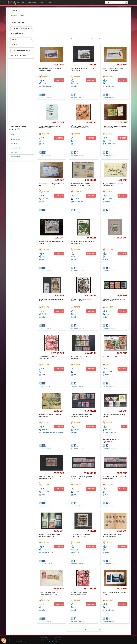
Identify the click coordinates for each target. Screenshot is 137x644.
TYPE (23, 3)
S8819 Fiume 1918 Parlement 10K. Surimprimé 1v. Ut (51, 478)
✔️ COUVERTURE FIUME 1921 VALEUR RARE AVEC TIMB (49, 593)
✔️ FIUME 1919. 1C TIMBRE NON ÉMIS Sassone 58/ (50, 127)
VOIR (124, 427)
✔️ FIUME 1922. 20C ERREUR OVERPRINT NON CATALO (81, 127)
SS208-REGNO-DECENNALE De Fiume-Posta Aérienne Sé (82, 416)
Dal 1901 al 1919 (47, 552)
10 (100, 38)
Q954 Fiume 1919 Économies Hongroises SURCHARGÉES (81, 535)
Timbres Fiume (15, 139)
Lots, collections (111, 432)
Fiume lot (14, 152)
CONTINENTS (33, 3)
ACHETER (59, 80)
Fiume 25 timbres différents (112, 357)
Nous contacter (44, 642)
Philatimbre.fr (43, 638)
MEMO (50, 3)
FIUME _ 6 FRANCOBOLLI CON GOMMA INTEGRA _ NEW (50, 535)
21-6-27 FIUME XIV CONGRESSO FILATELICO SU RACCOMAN (82, 185)
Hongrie (108, 202)
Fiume (13, 135)
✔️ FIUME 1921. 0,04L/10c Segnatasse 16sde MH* (79, 593)
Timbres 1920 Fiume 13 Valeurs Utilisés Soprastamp (113, 535)
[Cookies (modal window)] (4, 640)
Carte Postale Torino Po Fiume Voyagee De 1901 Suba (113, 69)
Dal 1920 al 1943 (111, 144)
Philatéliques (46, 86)
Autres (107, 375)
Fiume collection (16, 157)
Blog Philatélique (54, 642)
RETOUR (21, 15)
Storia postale (78, 202)
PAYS (42, 3)
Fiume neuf (14, 144)
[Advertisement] (22, 92)
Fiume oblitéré (15, 148)
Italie (75, 86)
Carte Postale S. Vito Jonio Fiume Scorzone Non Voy (50, 69)
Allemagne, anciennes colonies (53, 432)
